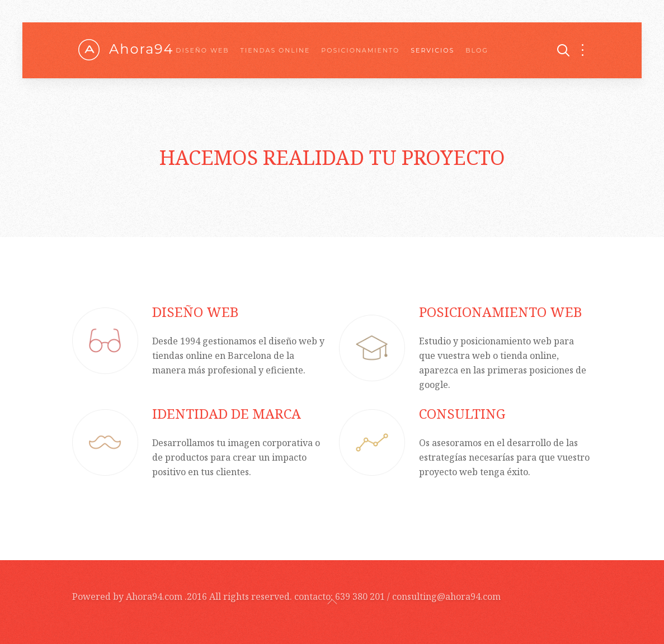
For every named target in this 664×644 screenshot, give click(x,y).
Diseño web (202, 50)
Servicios (432, 50)
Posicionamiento (360, 50)
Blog (477, 50)
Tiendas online (276, 50)
